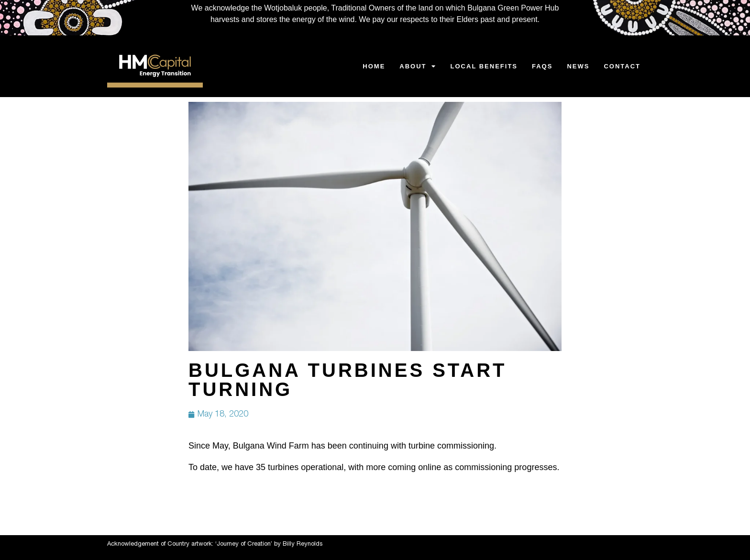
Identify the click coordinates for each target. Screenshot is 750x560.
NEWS (578, 66)
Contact (622, 66)
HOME (374, 66)
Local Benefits (484, 66)
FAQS (542, 66)
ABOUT (418, 66)
